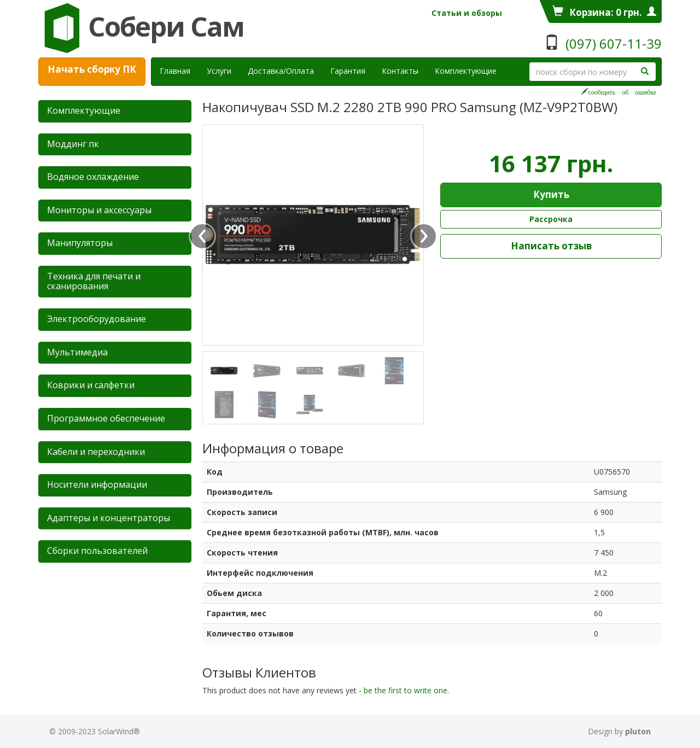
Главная (175, 71)
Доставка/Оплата (281, 71)
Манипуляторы (80, 243)
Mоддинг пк (73, 144)
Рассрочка (551, 219)
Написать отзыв (551, 246)
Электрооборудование (97, 319)
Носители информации (97, 484)
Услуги (223, 71)
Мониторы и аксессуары (99, 210)
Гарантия (348, 71)
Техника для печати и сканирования (94, 281)
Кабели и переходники (96, 452)
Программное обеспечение (106, 418)
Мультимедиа (77, 352)
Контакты (400, 71)
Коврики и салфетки (91, 385)
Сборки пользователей (97, 551)
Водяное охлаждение (93, 177)
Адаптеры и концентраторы (109, 518)
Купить (551, 194)
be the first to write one (406, 690)
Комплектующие (466, 71)
